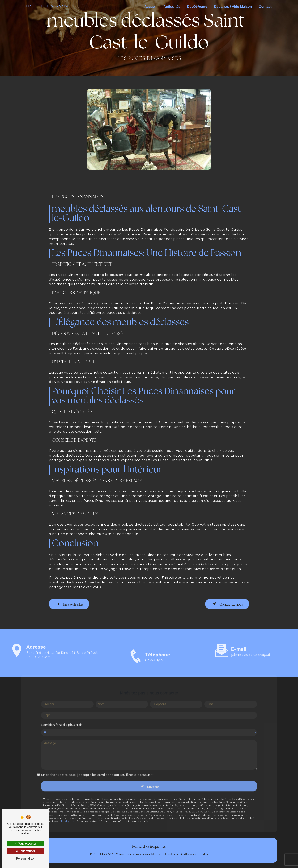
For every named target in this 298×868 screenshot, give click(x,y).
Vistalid (98, 854)
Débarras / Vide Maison (232, 7)
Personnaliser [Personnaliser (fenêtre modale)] (25, 859)
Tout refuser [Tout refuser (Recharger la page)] (25, 851)
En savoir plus (70, 603)
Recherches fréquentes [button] (149, 846)
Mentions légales (163, 854)
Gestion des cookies (194, 854)
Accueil (150, 7)
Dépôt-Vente (196, 7)
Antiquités (171, 7)
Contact (264, 7)
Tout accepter (25, 843)
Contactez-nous (226, 603)
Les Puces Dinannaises (50, 7)
